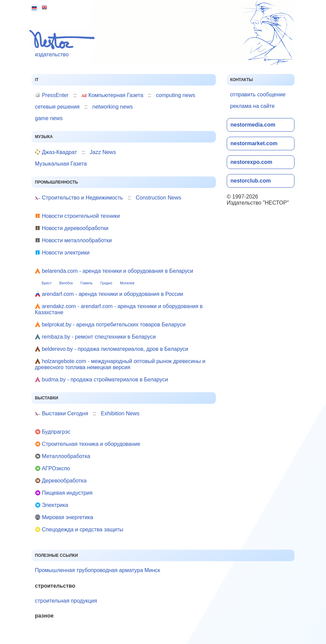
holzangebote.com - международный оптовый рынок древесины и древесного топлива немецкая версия (120, 364)
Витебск (66, 283)
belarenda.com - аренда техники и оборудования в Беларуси (114, 271)
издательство (64, 43)
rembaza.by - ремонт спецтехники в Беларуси (95, 337)
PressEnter (52, 95)
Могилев (127, 283)
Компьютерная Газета (112, 95)
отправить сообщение (258, 94)
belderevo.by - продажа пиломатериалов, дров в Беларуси (111, 349)
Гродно (106, 283)
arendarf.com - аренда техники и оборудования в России (109, 294)
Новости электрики (62, 253)
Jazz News (103, 152)
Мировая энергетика (64, 517)
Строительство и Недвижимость (79, 198)
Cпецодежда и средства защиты (79, 529)
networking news (113, 107)
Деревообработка (61, 481)
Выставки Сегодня (62, 413)
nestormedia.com (253, 125)
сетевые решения (57, 107)
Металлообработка (63, 456)
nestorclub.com (251, 181)
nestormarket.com (254, 143)
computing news (176, 95)
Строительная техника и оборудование (88, 444)
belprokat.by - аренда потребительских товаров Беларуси (110, 325)
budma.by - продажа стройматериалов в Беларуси (101, 380)
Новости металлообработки (73, 240)
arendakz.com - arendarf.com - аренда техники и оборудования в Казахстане (119, 309)
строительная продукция (66, 601)
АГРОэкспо (52, 468)
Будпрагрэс (53, 432)
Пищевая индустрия (64, 493)
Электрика (52, 505)
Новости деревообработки (72, 228)
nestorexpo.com (251, 162)
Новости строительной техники (77, 216)
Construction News (158, 198)
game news (49, 118)
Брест (47, 283)
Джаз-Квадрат (56, 152)
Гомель (87, 283)
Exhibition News (120, 413)
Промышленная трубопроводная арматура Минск (97, 570)
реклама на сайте (252, 106)
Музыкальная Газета (61, 164)
